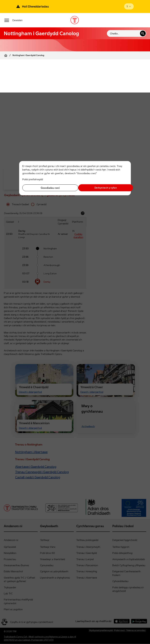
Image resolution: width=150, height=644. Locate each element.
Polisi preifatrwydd (33, 179)
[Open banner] (129, 6)
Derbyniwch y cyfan (102, 188)
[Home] (6, 55)
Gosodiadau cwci (48, 188)
